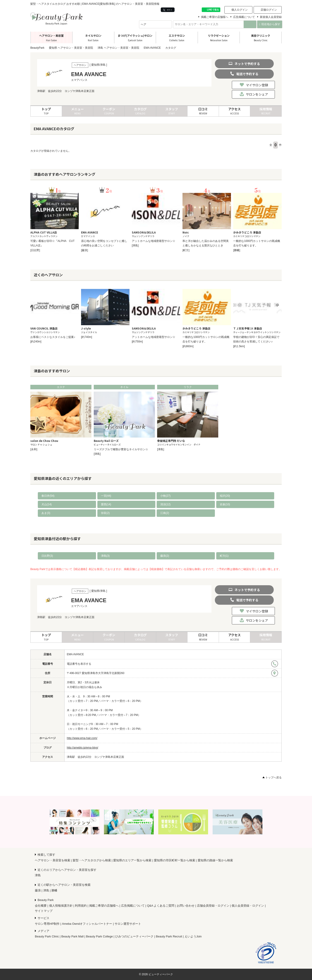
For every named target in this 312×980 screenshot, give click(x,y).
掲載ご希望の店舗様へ (215, 17)
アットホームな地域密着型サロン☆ (154, 241)
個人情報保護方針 (61, 906)
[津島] (135, 246)
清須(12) (165, 504)
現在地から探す (270, 24)
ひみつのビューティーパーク (134, 936)
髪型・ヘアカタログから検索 (92, 860)
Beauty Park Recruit (169, 936)
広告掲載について (244, 17)
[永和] (34, 449)
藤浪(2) (165, 556)
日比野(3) (47, 556)
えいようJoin (193, 936)
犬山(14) (47, 504)
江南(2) (165, 513)
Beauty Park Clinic (47, 936)
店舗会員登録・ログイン (213, 906)
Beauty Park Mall (72, 936)
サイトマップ (44, 911)
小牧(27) (165, 496)
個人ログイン (240, 10)
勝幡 (54, 890)
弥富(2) (105, 513)
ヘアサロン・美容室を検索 (53, 860)
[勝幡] (237, 250)
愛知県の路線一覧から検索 (215, 860)
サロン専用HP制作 (47, 924)
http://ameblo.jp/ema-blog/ (83, 748)
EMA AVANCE (75, 654)
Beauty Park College (100, 936)
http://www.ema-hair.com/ (82, 738)
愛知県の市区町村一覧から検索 (175, 860)
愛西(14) (106, 504)
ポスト (168, 10)
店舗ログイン (269, 10)
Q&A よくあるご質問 (161, 906)
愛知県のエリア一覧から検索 (132, 860)
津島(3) (105, 556)
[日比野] (35, 250)
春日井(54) (48, 496)
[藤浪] (85, 250)
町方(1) (224, 556)
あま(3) (46, 513)
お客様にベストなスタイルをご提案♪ (53, 337)
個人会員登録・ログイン (248, 906)
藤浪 (38, 890)
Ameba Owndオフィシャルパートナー (87, 924)
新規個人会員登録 (271, 17)
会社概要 (41, 906)
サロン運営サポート (128, 924)
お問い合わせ (186, 906)
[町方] (186, 250)
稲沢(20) (225, 496)
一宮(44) (106, 496)
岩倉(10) (225, 504)
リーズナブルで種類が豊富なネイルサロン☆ (121, 449)
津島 (38, 875)
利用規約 (81, 906)
